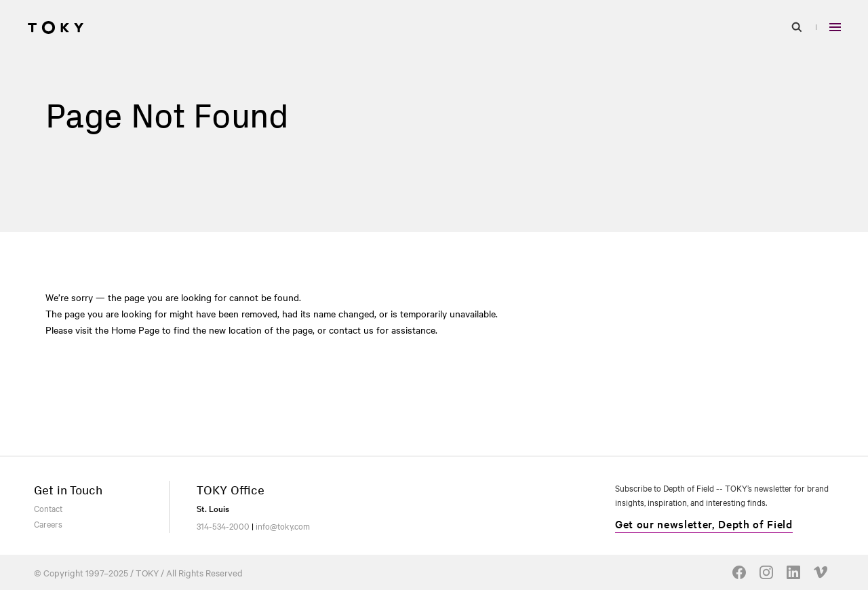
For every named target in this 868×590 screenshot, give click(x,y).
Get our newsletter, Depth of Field (704, 524)
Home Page (135, 330)
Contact (48, 508)
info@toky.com (283, 526)
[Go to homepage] (56, 27)
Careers (48, 524)
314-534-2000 (223, 526)
